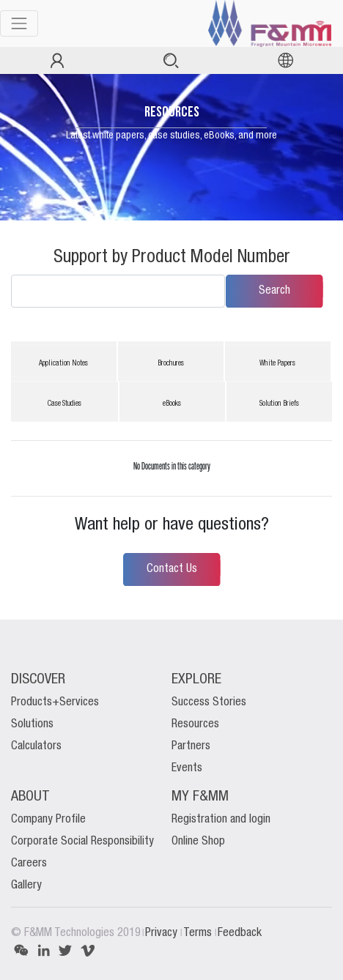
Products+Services (55, 702)
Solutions (32, 724)
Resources (195, 724)
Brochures (171, 364)
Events (187, 768)
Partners (191, 746)
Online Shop (198, 842)
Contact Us (172, 569)
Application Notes (63, 364)
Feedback (240, 933)
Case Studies (64, 404)
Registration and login (221, 820)
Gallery (26, 886)
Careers (29, 864)
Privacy (163, 933)
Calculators (36, 746)
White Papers (277, 364)
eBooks (172, 404)
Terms (199, 933)
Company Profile (48, 820)
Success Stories (209, 702)
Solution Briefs (279, 404)
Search (274, 291)
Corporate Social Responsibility (82, 842)
